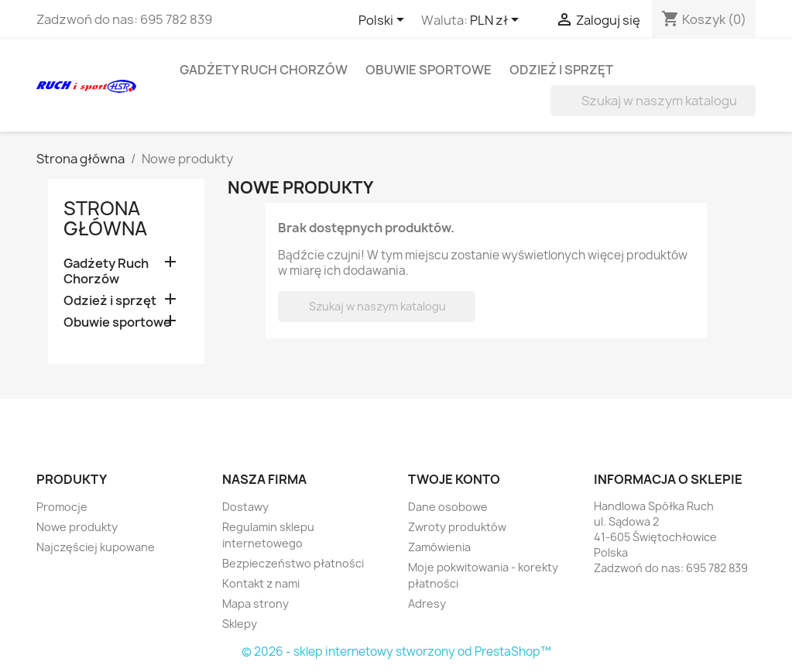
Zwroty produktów (457, 527)
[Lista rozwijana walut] (497, 21)
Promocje (62, 507)
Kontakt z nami (261, 583)
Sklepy (240, 624)
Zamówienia (439, 547)
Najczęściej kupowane (96, 547)
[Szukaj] (653, 101)
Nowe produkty (77, 527)
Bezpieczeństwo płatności (293, 563)
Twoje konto (454, 479)
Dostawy (245, 507)
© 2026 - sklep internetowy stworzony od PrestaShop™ (396, 651)
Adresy (427, 603)
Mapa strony (255, 603)
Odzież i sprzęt (561, 70)
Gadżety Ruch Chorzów (264, 70)
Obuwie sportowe (429, 70)
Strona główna (105, 218)
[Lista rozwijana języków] (384, 21)
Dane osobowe (448, 507)
